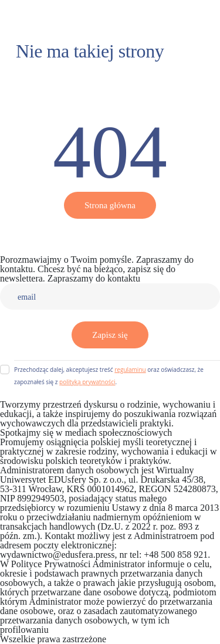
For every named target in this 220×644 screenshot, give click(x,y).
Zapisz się (110, 335)
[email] (110, 296)
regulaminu (130, 370)
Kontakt (158, 278)
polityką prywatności (87, 382)
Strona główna (110, 205)
